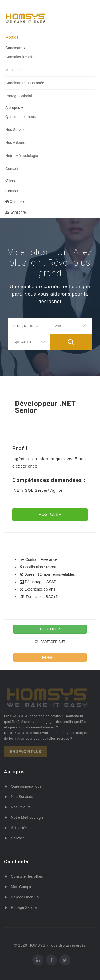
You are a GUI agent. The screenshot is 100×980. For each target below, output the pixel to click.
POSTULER (50, 514)
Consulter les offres (21, 57)
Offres (10, 180)
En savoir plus (25, 752)
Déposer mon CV (25, 897)
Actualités (19, 828)
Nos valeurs (15, 143)
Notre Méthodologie (22, 156)
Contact (12, 169)
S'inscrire (16, 212)
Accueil (12, 37)
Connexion (16, 202)
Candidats (15, 48)
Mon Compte (16, 70)
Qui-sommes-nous (21, 117)
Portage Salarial (19, 96)
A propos (14, 108)
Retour (50, 657)
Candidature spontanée (25, 83)
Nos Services (16, 130)
